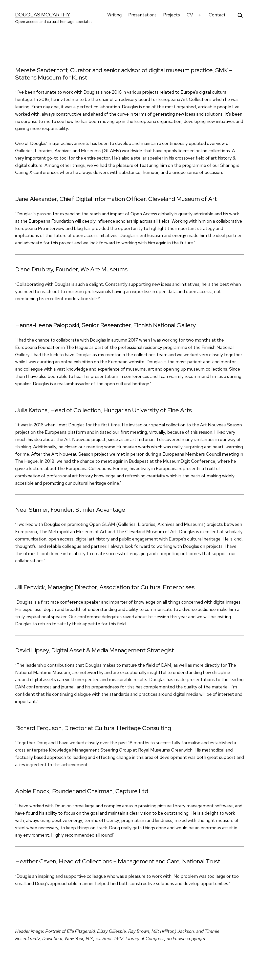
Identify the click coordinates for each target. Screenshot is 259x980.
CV (190, 15)
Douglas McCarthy (43, 15)
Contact (217, 15)
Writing (114, 15)
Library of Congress (145, 938)
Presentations (142, 15)
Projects (171, 15)
